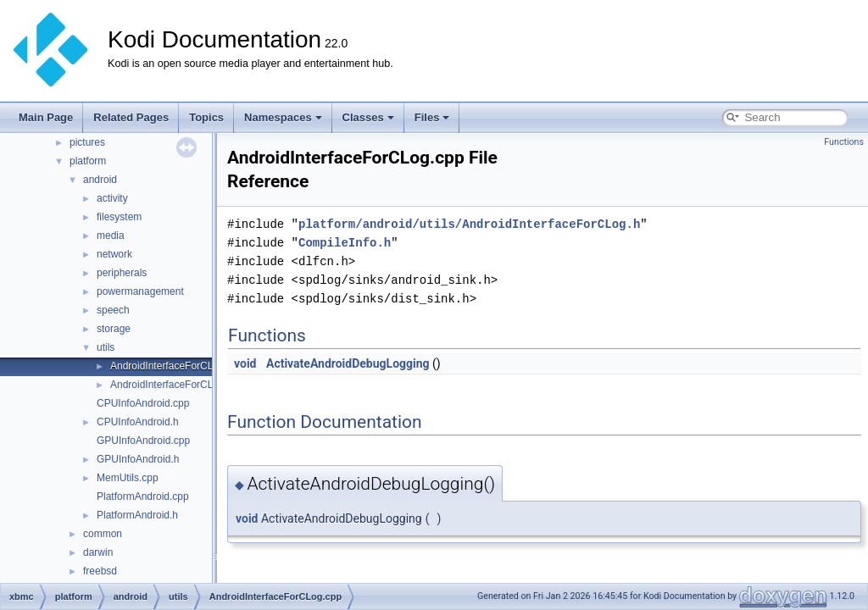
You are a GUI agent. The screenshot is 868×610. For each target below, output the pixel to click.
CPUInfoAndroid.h (138, 422)
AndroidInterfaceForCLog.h (172, 385)
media (111, 236)
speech (113, 310)
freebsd (100, 571)
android (100, 180)
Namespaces (283, 117)
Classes (368, 117)
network (114, 254)
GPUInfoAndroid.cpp (143, 441)
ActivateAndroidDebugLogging (348, 363)
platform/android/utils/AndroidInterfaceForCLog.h (469, 224)
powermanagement (140, 291)
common (103, 534)
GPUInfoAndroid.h (138, 459)
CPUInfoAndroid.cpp (143, 403)
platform (88, 161)
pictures (87, 142)
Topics (206, 117)
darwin (98, 552)
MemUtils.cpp (128, 478)
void (245, 363)
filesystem (119, 217)
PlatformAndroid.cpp (143, 496)
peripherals (122, 273)
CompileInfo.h (345, 243)
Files (432, 117)
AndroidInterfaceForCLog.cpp (177, 366)
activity (112, 198)
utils (106, 347)
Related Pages (131, 117)
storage (114, 329)
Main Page (46, 117)
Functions (844, 142)
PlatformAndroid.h (137, 515)
